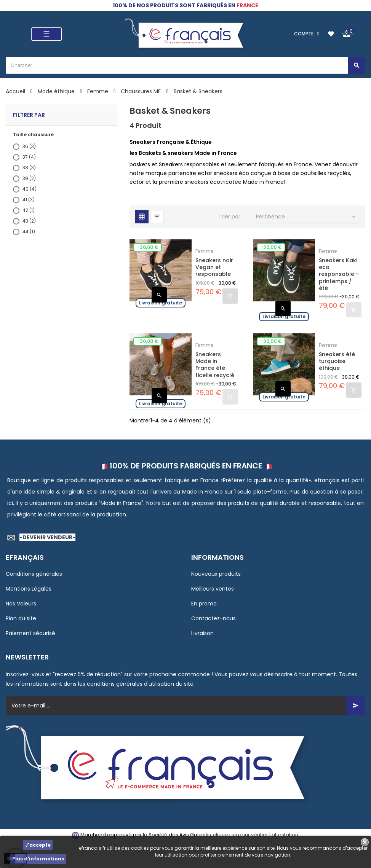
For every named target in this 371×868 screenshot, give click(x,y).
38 (29, 168)
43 (29, 221)
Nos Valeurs (21, 604)
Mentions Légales (29, 589)
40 (30, 189)
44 (29, 232)
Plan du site (21, 618)
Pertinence (307, 217)
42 (29, 210)
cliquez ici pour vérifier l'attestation (256, 835)
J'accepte (38, 845)
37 (29, 157)
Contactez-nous (213, 618)
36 (29, 146)
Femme (205, 251)
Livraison (202, 633)
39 (29, 178)
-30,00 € (148, 247)
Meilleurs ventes (213, 589)
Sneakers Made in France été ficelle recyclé (215, 365)
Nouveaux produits (216, 574)
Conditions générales (34, 574)
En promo (204, 604)
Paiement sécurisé (30, 633)
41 (29, 200)
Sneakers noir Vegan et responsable (214, 267)
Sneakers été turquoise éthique (337, 361)
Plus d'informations (38, 859)
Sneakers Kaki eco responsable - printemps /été (339, 274)
